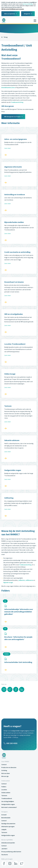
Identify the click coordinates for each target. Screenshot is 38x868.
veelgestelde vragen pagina (20, 731)
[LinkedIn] (16, 863)
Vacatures (5, 855)
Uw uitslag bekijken (8, 801)
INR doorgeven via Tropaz (12, 117)
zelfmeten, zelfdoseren (26, 580)
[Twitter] (22, 863)
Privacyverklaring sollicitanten (11, 852)
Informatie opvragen (8, 827)
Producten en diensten (9, 767)
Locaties (4, 790)
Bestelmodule (6, 818)
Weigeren (27, 14)
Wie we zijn (5, 776)
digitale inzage (8, 582)
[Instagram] (10, 863)
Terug (4, 37)
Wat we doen (6, 773)
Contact (4, 765)
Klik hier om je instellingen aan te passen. (13, 9)
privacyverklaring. (28, 4)
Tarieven (4, 796)
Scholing (4, 770)
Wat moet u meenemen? (9, 807)
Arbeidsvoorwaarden (8, 843)
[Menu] (35, 21)
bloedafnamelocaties (8, 88)
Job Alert (4, 849)
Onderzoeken (6, 793)
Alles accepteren (10, 14)
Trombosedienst (7, 798)
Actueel (4, 815)
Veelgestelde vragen (8, 804)
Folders (4, 787)
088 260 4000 (10, 743)
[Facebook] (4, 863)
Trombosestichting (17, 102)
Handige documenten (8, 824)
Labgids (4, 829)
